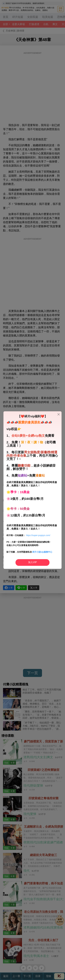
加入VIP (32, 562)
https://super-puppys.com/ (38, 535)
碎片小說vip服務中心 (42, 552)
